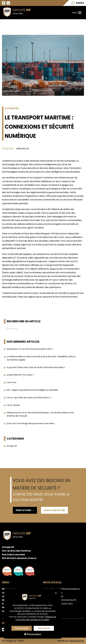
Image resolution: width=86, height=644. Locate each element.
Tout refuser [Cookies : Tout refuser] (40, 628)
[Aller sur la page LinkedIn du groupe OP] (8, 3)
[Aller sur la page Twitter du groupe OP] (4, 3)
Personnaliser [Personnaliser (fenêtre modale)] (30, 634)
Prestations (25, 510)
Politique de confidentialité (60, 600)
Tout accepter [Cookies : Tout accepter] (18, 628)
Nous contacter (54, 510)
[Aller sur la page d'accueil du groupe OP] (19, 17)
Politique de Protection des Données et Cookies (32, 618)
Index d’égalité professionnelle (61, 589)
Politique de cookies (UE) (58, 604)
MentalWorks (77, 641)
